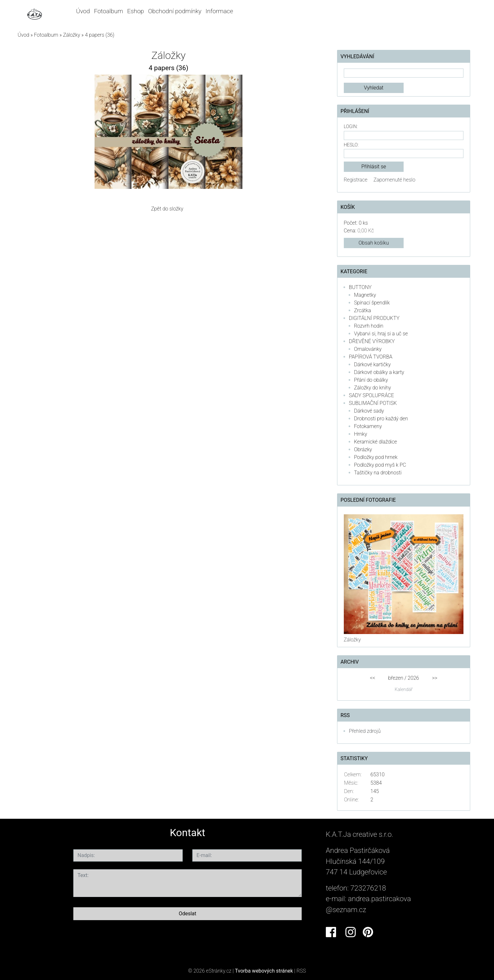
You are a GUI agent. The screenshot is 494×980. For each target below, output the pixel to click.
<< (372, 678)
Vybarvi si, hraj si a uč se (381, 334)
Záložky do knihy (373, 388)
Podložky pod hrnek (376, 457)
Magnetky (365, 295)
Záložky (72, 35)
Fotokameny (368, 426)
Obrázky (363, 449)
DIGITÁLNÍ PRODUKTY (374, 318)
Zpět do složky (167, 209)
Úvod (83, 11)
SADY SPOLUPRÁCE (371, 395)
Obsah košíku (374, 243)
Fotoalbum (108, 11)
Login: (351, 127)
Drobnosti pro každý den (381, 419)
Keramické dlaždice (376, 442)
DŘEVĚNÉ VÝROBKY (372, 341)
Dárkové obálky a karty (379, 372)
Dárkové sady (369, 411)
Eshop (135, 11)
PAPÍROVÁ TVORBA (371, 357)
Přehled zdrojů (365, 731)
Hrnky (361, 434)
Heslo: (351, 145)
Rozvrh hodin (369, 326)
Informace (219, 11)
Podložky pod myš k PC (380, 465)
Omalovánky (368, 349)
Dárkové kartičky (372, 364)
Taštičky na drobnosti (378, 473)
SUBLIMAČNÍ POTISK (373, 403)
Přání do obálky (371, 380)
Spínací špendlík (372, 303)
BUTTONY (360, 287)
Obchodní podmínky (175, 11)
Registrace (356, 180)
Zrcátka (363, 310)
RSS (301, 971)
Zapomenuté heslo (394, 180)
